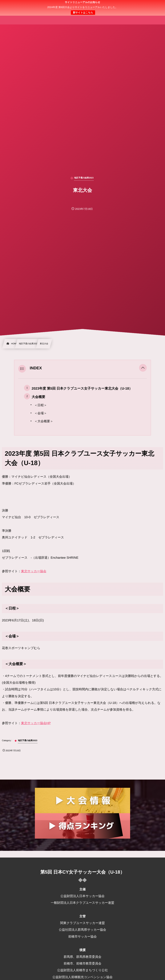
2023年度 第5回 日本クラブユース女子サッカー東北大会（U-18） (82, 388)
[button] (143, 368)
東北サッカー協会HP (36, 723)
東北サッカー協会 (34, 571)
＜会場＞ (41, 413)
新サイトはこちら (83, 13)
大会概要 (38, 397)
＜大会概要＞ (44, 421)
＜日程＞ (41, 405)
